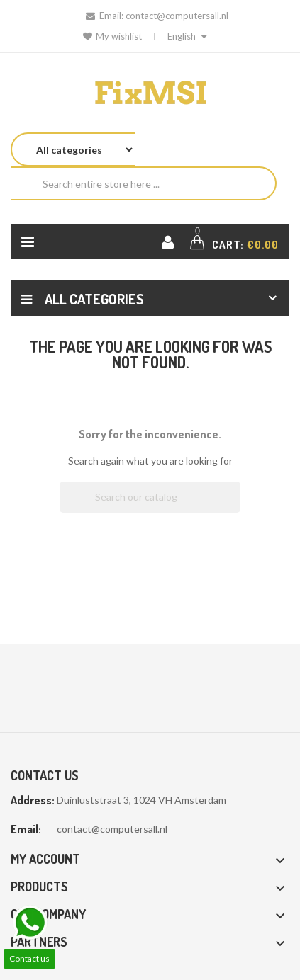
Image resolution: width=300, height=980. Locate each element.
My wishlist (112, 36)
